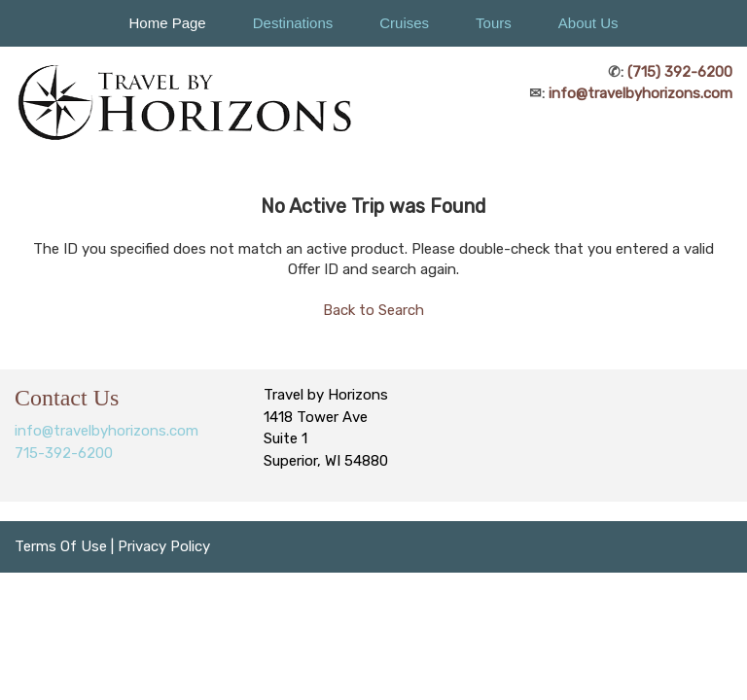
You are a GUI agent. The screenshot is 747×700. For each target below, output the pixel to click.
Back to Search (373, 310)
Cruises (404, 23)
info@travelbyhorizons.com (640, 93)
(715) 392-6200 (680, 72)
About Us (588, 23)
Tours (494, 23)
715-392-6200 (64, 453)
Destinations (293, 23)
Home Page (167, 23)
